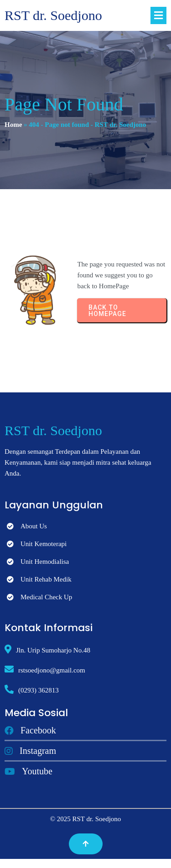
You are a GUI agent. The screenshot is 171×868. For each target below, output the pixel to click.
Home (13, 125)
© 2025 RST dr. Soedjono (86, 819)
